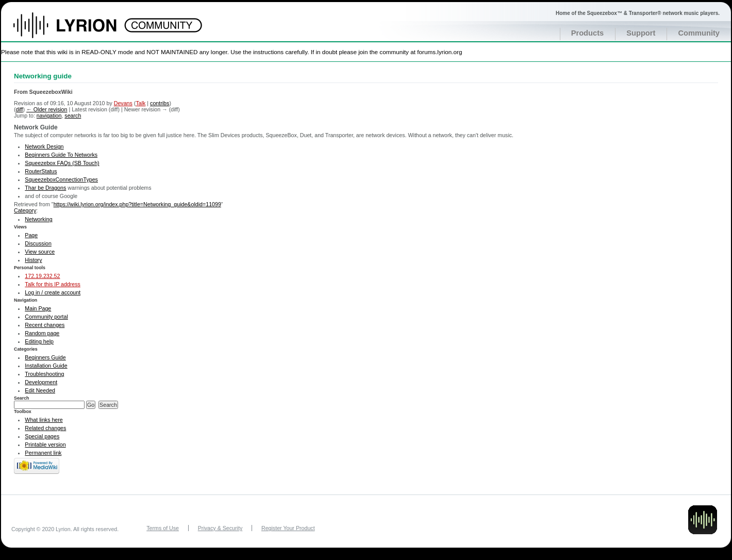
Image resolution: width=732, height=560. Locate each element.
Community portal (46, 317)
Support (641, 33)
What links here (44, 420)
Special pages (42, 436)
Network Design (44, 146)
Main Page (38, 308)
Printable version (45, 444)
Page (31, 235)
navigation (49, 116)
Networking (38, 219)
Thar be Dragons (45, 188)
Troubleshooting (44, 374)
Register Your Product (288, 528)
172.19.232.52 (42, 276)
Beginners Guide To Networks (61, 155)
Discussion (38, 243)
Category (25, 210)
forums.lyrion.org (439, 52)
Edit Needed (40, 390)
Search (22, 398)
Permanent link (43, 453)
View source (40, 252)
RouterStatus (41, 171)
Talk (140, 103)
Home (76, 30)
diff (20, 109)
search (73, 116)
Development (41, 382)
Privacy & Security (220, 528)
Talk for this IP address (53, 284)
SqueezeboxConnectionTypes (61, 179)
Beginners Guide (45, 357)
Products (588, 33)
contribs (160, 103)
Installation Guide (46, 366)
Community (699, 33)
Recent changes (45, 325)
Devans (123, 103)
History (33, 260)
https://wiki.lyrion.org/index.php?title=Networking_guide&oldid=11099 (137, 204)
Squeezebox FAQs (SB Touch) (62, 163)
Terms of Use (163, 528)
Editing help (39, 341)
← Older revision (47, 109)
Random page (42, 333)
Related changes (45, 428)
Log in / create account (53, 292)
